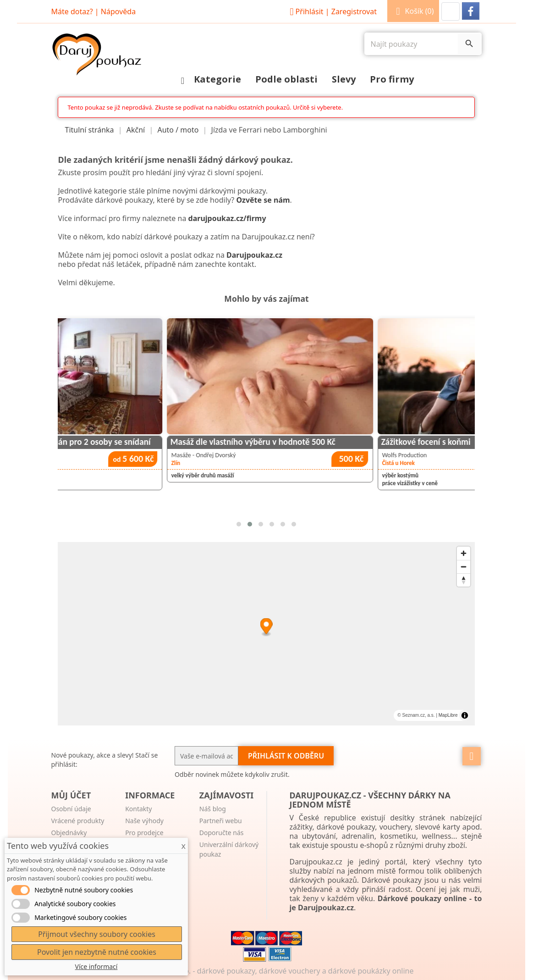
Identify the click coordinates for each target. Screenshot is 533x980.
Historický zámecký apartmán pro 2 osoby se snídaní (165, 442)
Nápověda (118, 11)
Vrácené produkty (77, 821)
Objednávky (69, 833)
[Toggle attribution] (465, 715)
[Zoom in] (464, 553)
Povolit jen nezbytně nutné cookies (97, 952)
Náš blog (213, 809)
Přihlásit (332, 11)
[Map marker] (266, 628)
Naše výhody (144, 821)
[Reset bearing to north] (464, 580)
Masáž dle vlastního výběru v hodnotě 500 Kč (363, 442)
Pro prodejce (144, 833)
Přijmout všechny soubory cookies (97, 934)
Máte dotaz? (72, 11)
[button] (451, 11)
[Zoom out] (464, 567)
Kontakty (138, 809)
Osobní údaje (71, 809)
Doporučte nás (222, 833)
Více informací (96, 966)
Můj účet (71, 795)
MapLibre (448, 715)
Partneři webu (221, 821)
